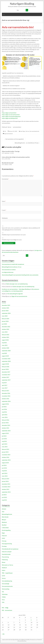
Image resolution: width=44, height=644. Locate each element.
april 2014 (5, 473)
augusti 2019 (5, 356)
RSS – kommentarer (7, 610)
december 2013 (6, 484)
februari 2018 (5, 367)
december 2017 (6, 372)
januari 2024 (5, 321)
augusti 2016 (5, 404)
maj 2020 (4, 353)
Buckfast (4, 525)
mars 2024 (5, 316)
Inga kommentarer (8, 134)
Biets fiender (5, 517)
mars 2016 (5, 417)
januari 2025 (5, 311)
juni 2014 (4, 468)
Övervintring (5, 557)
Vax (3, 592)
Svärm (4, 570)
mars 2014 (5, 476)
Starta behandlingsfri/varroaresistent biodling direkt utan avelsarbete (20, 275)
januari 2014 (5, 481)
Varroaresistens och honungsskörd (14, 139)
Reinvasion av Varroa (7, 565)
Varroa (9, 127)
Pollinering (5, 560)
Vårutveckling (6, 589)
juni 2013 (4, 497)
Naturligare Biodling (22, 4)
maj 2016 (4, 412)
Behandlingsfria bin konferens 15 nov (12, 267)
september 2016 (6, 401)
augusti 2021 (5, 340)
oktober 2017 (5, 377)
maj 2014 (4, 471)
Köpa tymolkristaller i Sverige (11, 151)
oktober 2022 (5, 329)
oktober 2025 (5, 308)
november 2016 (6, 396)
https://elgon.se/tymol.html (9, 113)
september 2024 (6, 313)
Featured (4, 536)
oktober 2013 (5, 489)
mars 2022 (5, 332)
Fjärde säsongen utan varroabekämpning (17, 284)
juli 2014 (4, 465)
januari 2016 (5, 423)
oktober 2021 (5, 337)
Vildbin (4, 597)
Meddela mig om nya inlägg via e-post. (12, 240)
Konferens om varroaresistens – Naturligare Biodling (16, 289)
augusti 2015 (5, 433)
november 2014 (6, 455)
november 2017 (6, 375)
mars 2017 (5, 388)
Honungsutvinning (7, 544)
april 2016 (5, 415)
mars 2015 (5, 447)
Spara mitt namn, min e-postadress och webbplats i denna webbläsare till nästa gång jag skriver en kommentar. (21, 229)
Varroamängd (5, 584)
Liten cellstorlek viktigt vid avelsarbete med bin (16, 157)
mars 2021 (5, 345)
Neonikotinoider (6, 554)
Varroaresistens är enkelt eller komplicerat (13, 264)
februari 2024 (5, 319)
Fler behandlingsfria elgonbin (15, 294)
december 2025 (6, 305)
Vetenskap (5, 594)
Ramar (4, 562)
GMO (3, 538)
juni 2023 (4, 324)
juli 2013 (4, 495)
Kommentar (5, 179)
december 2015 (6, 425)
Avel (21, 131)
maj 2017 (4, 383)
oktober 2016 (5, 399)
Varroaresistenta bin (34, 131)
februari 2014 (5, 479)
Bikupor (4, 520)
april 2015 (5, 444)
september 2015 (6, 431)
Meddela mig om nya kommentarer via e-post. (14, 235)
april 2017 (5, 385)
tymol (3, 576)
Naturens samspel (7, 552)
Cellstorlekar (5, 528)
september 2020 (6, 351)
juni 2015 (4, 439)
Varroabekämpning (7, 581)
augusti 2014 (5, 463)
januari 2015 (5, 452)
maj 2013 (4, 500)
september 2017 (6, 380)
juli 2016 (4, 407)
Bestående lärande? (8, 163)
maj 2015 (4, 441)
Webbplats (5, 218)
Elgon (24, 131)
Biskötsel (4, 522)
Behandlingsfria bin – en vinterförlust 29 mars (27, 143)
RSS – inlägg (5, 608)
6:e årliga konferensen (8, 272)
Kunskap (4, 546)
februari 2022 (5, 335)
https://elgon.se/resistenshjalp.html (11, 116)
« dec (3, 634)
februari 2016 (5, 420)
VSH (3, 602)
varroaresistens (17, 127)
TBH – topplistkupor (7, 573)
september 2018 (6, 361)
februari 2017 (5, 391)
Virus (3, 600)
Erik (5, 131)
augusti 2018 (5, 364)
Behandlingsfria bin (7, 514)
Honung (4, 541)
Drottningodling (6, 530)
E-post (4, 210)
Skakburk (4, 568)
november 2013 (6, 487)
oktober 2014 (5, 457)
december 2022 (6, 327)
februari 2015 (5, 449)
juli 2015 (4, 436)
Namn (4, 201)
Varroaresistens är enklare (9, 270)
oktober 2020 (5, 348)
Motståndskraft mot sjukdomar (10, 549)
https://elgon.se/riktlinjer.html (10, 118)
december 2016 (6, 393)
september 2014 (6, 460)
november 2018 (6, 359)
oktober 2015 (5, 428)
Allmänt (4, 509)
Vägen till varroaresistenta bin (19, 296)
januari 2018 (5, 369)
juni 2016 (4, 409)
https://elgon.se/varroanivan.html (11, 115)
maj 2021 (4, 343)
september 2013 (6, 492)
